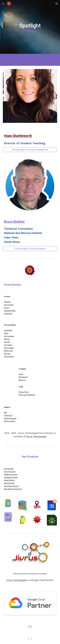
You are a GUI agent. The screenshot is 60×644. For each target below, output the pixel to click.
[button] (3, 4)
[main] (30, 27)
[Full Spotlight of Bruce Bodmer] (30, 249)
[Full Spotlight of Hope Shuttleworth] (30, 150)
